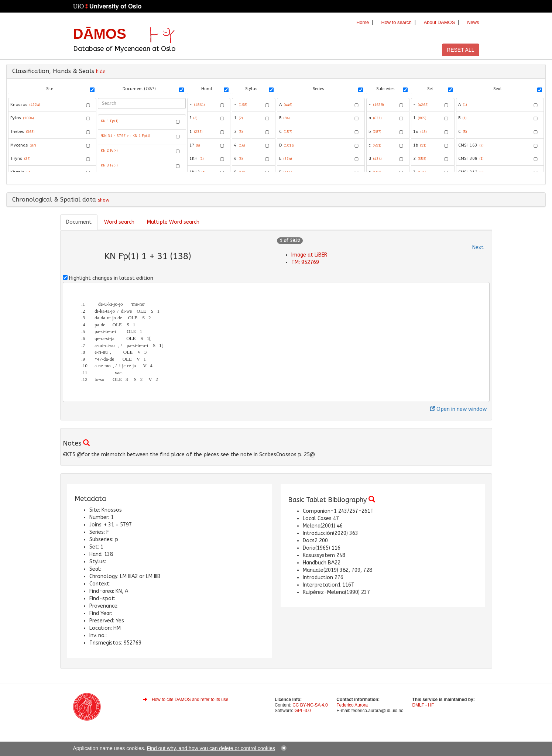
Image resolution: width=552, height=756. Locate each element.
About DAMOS (439, 22)
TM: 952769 (305, 262)
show (104, 200)
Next (478, 248)
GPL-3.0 (302, 711)
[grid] (142, 142)
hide (101, 71)
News (473, 22)
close (284, 748)
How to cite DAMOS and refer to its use (190, 700)
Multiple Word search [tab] (173, 222)
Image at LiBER (309, 255)
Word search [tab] (119, 222)
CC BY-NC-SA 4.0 (310, 705)
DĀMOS (100, 34)
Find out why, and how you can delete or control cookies (211, 748)
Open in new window (458, 409)
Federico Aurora (352, 705)
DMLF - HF (423, 705)
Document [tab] (79, 222)
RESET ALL (460, 50)
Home (363, 22)
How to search (396, 22)
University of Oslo (109, 7)
